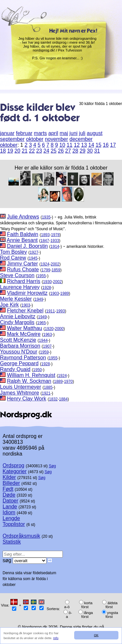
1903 (54, 293)
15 (99, 145)
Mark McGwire (24, 334)
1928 (47, 288)
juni (73, 133)
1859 (56, 270)
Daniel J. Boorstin (27, 246)
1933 (55, 241)
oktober (35, 139)
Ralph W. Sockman (29, 381)
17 (113, 145)
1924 (45, 264)
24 (47, 151)
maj (64, 133)
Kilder (9, 477)
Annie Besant (22, 240)
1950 (38, 370)
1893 (45, 235)
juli (82, 133)
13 (84, 145)
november (56, 139)
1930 (47, 282)
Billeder (11, 483)
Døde (9, 495)
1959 (44, 352)
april (53, 133)
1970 (68, 382)
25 (54, 151)
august (95, 133)
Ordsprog (14, 465)
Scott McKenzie (18, 340)
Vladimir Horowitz (27, 293)
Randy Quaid (15, 369)
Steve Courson (17, 275)
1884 (63, 399)
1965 (41, 323)
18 (3, 151)
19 (10, 151)
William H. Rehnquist (31, 375)
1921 (46, 393)
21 (25, 151)
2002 (55, 264)
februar (24, 133)
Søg (52, 466)
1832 (54, 399)
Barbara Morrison (20, 346)
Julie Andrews (23, 217)
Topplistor (14, 524)
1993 (61, 311)
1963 (48, 335)
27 (68, 151)
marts (40, 133)
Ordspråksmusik (21, 536)
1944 (43, 340)
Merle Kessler (16, 299)
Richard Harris (23, 281)
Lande (10, 507)
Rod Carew (13, 258)
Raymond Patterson (23, 358)
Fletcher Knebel (25, 311)
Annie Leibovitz (18, 316)
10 (62, 145)
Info (56, 638)
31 (97, 151)
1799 (46, 270)
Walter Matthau (24, 328)
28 (75, 151)
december (81, 139)
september (12, 139)
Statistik (12, 542)
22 (32, 151)
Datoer (10, 501)
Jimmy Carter (22, 264)
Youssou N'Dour (19, 352)
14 (91, 145)
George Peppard (19, 363)
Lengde (11, 518)
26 (61, 151)
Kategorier (15, 471)
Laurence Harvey (20, 287)
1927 (34, 252)
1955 (41, 276)
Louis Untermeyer (20, 387)
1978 (55, 235)
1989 (65, 293)
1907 (47, 346)
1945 (33, 258)
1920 (49, 329)
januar (7, 133)
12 (77, 145)
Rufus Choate (23, 270)
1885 (48, 387)
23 (39, 151)
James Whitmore (20, 393)
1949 (39, 299)
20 (18, 151)
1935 (46, 217)
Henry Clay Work (27, 399)
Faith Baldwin (22, 234)
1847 (45, 241)
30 (90, 151)
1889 (58, 382)
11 (70, 145)
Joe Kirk (9, 305)
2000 (59, 329)
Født (8, 489)
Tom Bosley (14, 252)
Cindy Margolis (17, 322)
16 (106, 145)
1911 (51, 311)
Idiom (9, 512)
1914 (55, 247)
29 (83, 151)
